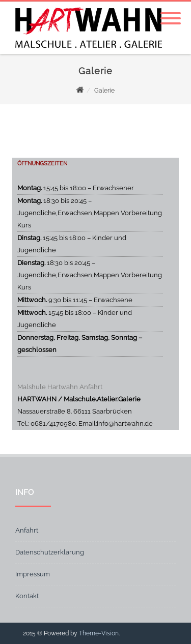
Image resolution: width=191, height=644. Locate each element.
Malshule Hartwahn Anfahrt (60, 387)
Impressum (33, 574)
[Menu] (171, 12)
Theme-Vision (99, 633)
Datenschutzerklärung (50, 552)
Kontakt (27, 596)
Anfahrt (27, 530)
